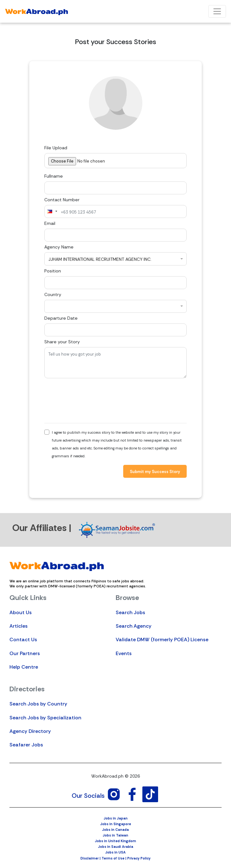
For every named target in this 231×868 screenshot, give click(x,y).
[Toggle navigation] (217, 11)
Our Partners (25, 653)
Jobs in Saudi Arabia (116, 847)
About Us (21, 612)
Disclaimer (90, 858)
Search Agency (134, 626)
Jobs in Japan (116, 818)
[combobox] (52, 211)
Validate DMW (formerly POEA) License (162, 640)
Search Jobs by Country (38, 704)
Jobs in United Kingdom (115, 841)
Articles (19, 626)
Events (124, 653)
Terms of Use (113, 858)
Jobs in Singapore (116, 824)
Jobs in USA (115, 852)
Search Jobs (130, 612)
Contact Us (23, 640)
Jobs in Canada (115, 830)
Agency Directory (30, 731)
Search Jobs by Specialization (45, 718)
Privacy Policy (139, 858)
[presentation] (92, 401)
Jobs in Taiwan (115, 835)
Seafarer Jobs (26, 745)
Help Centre (24, 667)
